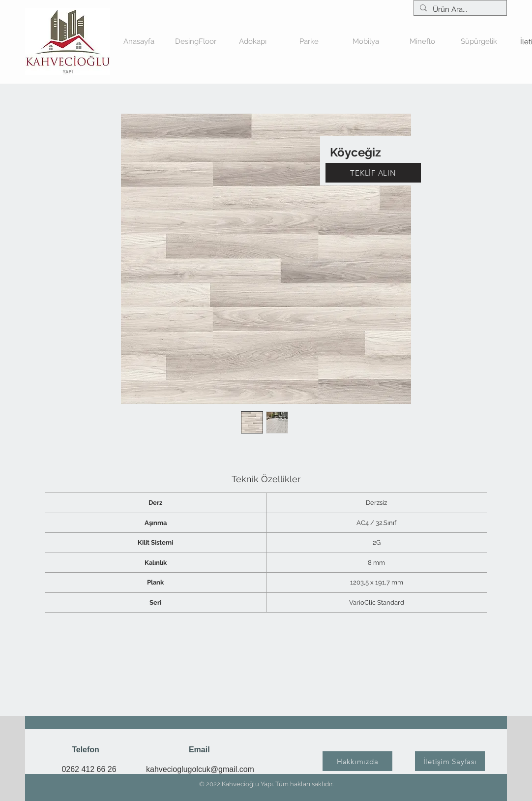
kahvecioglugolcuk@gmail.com (200, 769)
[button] (252, 42)
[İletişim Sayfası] (450, 761)
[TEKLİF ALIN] (373, 173)
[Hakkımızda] (357, 761)
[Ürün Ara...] (459, 10)
